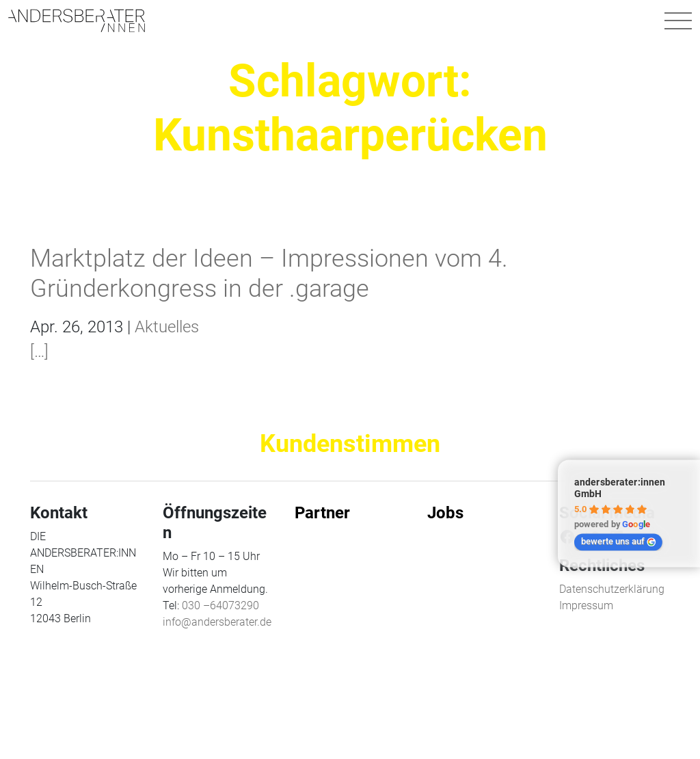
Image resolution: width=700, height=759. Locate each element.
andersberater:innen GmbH (620, 488)
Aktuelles (167, 327)
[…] (39, 351)
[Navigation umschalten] (678, 21)
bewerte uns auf (619, 541)
